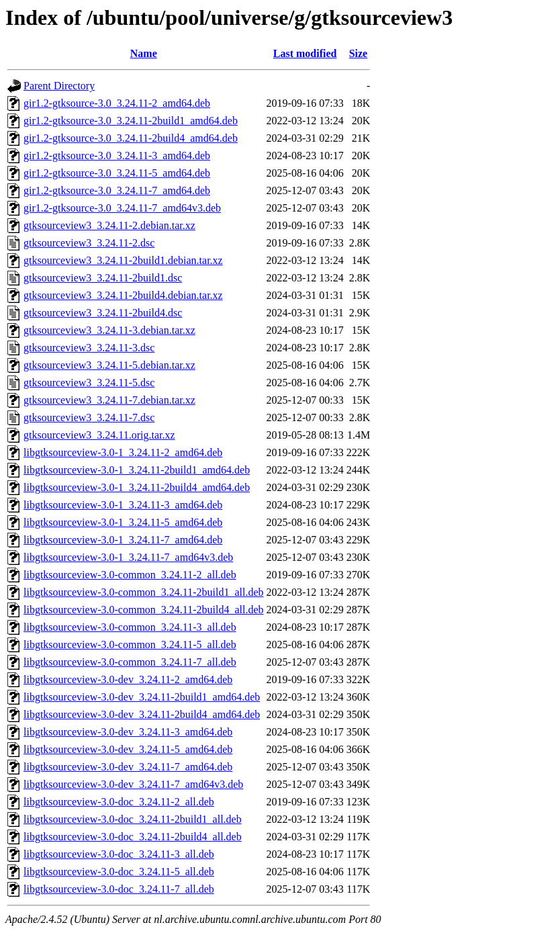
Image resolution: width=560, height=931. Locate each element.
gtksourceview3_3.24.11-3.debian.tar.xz (109, 330)
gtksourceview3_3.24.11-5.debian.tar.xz (109, 365)
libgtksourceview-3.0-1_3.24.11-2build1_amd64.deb (137, 470)
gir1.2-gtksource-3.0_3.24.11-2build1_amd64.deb (131, 121)
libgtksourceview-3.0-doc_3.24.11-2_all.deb (119, 802)
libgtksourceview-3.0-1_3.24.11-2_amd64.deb (123, 452)
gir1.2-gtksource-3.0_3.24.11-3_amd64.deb (117, 156)
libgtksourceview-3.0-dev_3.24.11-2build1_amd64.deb (142, 697)
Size (359, 53)
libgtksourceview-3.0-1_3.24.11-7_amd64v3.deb (128, 557)
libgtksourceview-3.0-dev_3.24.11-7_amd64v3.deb (133, 784)
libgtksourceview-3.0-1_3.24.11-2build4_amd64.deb (137, 487)
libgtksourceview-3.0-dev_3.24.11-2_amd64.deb (128, 679)
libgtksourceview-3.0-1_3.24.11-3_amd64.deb (123, 505)
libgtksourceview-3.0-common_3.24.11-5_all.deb (130, 645)
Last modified (305, 53)
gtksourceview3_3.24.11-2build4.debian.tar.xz (123, 295)
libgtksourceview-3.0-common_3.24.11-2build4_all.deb (144, 610)
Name (144, 53)
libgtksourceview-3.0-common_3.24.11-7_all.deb (130, 662)
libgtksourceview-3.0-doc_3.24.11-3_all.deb (119, 854)
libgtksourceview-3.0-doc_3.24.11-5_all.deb (119, 872)
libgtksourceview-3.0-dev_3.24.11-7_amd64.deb (128, 767)
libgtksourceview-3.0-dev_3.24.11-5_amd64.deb (128, 749)
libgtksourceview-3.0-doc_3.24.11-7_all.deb (119, 889)
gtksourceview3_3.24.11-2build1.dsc (103, 278)
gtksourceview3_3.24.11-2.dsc (89, 243)
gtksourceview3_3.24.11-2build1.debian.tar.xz (123, 260)
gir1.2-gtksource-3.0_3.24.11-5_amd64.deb (117, 173)
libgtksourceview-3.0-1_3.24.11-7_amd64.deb (123, 540)
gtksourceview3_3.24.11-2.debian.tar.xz (109, 225)
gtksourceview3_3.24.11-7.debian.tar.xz (109, 400)
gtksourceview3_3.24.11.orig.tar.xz (99, 435)
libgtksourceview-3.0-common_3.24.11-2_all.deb (130, 575)
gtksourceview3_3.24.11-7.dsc (89, 417)
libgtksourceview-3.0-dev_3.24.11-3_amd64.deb (128, 732)
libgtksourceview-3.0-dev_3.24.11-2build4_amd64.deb (142, 714)
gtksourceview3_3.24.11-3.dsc (89, 348)
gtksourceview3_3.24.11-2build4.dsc (103, 313)
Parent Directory (59, 86)
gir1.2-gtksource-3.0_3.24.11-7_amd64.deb (117, 190)
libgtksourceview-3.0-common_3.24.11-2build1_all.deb (144, 592)
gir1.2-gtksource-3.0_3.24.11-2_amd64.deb (117, 103)
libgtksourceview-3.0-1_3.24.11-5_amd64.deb (123, 522)
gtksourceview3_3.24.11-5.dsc (89, 383)
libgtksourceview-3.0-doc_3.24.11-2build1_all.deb (133, 819)
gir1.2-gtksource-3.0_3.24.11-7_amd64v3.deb (122, 208)
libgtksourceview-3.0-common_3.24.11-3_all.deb (130, 627)
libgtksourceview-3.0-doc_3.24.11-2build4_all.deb (133, 837)
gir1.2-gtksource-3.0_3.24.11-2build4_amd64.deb (131, 138)
